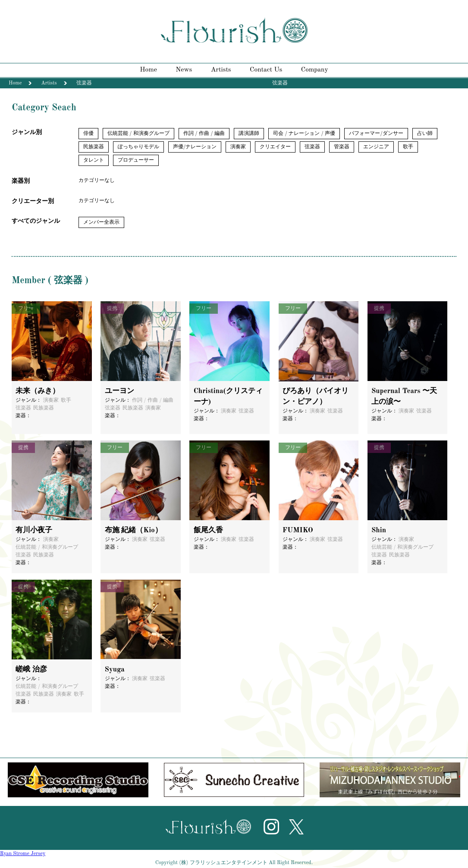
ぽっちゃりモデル (138, 147)
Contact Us (266, 70)
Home (148, 70)
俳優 (88, 134)
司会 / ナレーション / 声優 (304, 134)
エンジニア (376, 147)
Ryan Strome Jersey (23, 854)
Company (315, 70)
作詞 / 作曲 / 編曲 (204, 134)
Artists (221, 70)
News (184, 70)
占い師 (425, 134)
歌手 (408, 147)
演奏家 (238, 147)
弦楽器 (312, 147)
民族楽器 (94, 147)
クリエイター (275, 147)
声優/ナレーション (195, 147)
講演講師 (249, 134)
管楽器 (342, 147)
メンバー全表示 (101, 222)
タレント (94, 160)
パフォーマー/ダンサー (376, 134)
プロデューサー (136, 160)
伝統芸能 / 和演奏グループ (138, 134)
